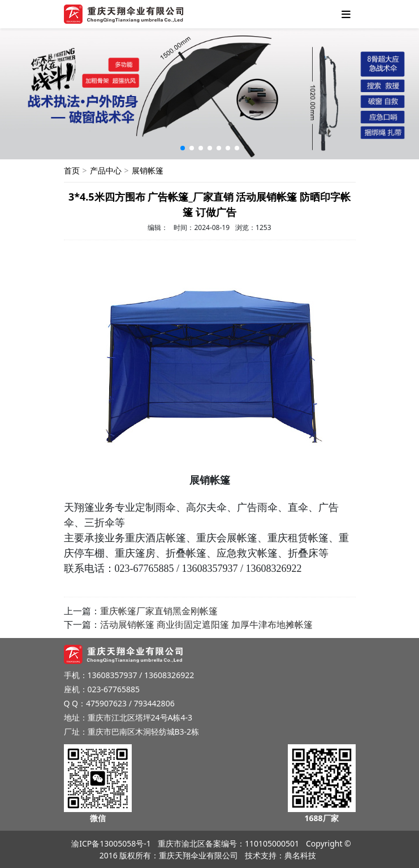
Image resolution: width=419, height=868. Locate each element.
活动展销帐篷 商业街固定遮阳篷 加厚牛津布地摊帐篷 (206, 624)
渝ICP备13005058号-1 (111, 843)
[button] (183, 148)
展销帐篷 (148, 170)
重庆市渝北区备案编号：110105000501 (228, 843)
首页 (72, 170)
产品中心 (106, 170)
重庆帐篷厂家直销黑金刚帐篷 (159, 611)
